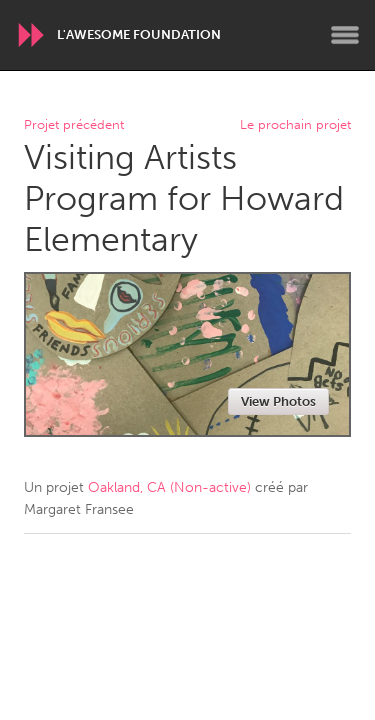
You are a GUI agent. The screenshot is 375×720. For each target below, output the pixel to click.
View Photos (278, 401)
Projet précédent (74, 125)
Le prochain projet (295, 125)
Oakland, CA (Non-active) (169, 487)
